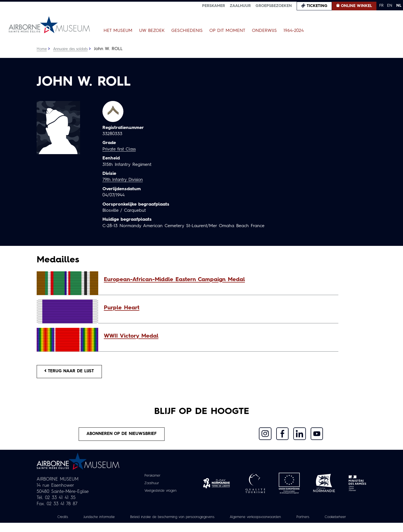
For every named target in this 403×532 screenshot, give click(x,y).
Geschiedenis (187, 31)
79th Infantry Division (124, 180)
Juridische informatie (106, 520)
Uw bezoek (152, 31)
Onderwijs (264, 31)
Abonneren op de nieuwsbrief (122, 436)
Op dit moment (227, 31)
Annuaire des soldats (73, 49)
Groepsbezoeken (274, 6)
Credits (66, 520)
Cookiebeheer (201, 526)
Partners (335, 520)
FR (381, 6)
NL (399, 6)
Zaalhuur (240, 6)
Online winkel (356, 6)
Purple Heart (122, 308)
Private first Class (120, 149)
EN (390, 6)
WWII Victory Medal (131, 336)
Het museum (118, 31)
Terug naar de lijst (72, 372)
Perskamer (214, 6)
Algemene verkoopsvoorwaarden (283, 520)
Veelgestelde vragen (161, 494)
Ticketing (317, 6)
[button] (218, 280)
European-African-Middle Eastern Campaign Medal (174, 280)
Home (42, 49)
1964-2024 (294, 31)
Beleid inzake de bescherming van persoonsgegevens (189, 520)
